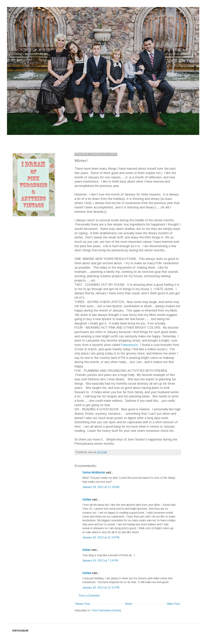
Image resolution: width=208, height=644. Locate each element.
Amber (86, 550)
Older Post (173, 604)
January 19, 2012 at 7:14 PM (100, 560)
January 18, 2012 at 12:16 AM (101, 487)
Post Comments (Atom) (106, 610)
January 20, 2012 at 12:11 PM (101, 588)
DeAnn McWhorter (94, 473)
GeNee (87, 500)
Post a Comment (89, 596)
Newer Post (83, 604)
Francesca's (129, 345)
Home (128, 604)
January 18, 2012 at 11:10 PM (101, 537)
